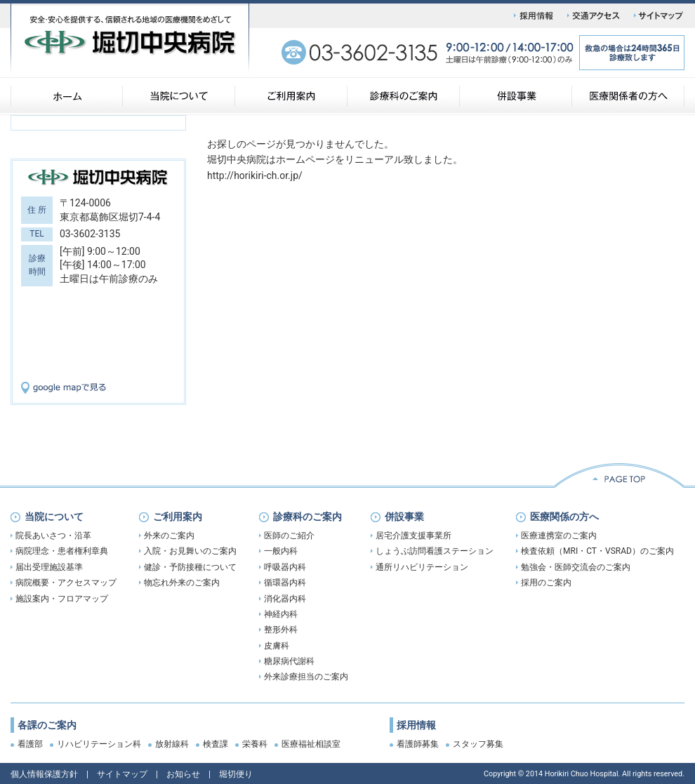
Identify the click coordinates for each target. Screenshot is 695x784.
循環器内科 (285, 583)
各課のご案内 (47, 725)
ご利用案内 (178, 517)
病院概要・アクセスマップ (66, 583)
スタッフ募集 (478, 744)
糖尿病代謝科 (289, 661)
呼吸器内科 (285, 567)
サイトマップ (122, 774)
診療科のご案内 (307, 517)
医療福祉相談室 (311, 744)
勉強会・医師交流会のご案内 (576, 567)
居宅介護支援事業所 (413, 536)
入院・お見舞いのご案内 (190, 551)
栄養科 (255, 744)
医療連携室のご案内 (559, 536)
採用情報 (416, 725)
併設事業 (404, 517)
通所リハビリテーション (422, 567)
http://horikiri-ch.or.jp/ (255, 175)
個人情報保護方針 (44, 774)
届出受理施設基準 (49, 567)
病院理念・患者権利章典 (62, 551)
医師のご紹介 (289, 536)
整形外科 (281, 630)
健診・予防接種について (190, 567)
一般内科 (281, 551)
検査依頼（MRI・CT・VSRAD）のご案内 (597, 551)
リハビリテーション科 (99, 744)
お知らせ (183, 774)
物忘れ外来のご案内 (182, 583)
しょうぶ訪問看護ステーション (435, 551)
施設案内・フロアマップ (62, 599)
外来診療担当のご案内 (306, 677)
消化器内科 (285, 599)
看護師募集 (418, 744)
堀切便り (236, 774)
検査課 (216, 744)
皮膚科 (277, 646)
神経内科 (281, 614)
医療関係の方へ (564, 517)
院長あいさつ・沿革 (53, 536)
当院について (54, 517)
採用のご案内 (546, 583)
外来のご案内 (169, 536)
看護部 (30, 744)
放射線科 (172, 744)
